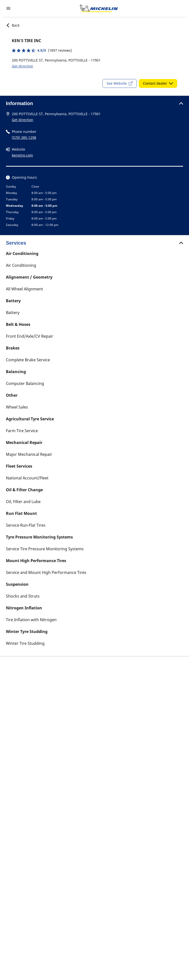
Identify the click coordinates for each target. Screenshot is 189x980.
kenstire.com (22, 155)
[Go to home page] (99, 8)
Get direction (23, 66)
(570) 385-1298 (24, 137)
